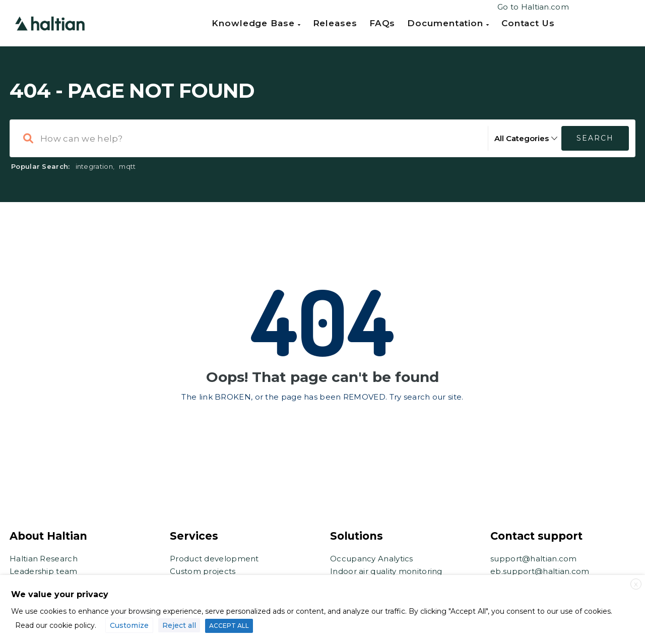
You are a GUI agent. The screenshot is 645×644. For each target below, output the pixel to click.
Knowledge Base (256, 23)
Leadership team (44, 571)
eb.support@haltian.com (540, 571)
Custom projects (203, 571)
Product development (214, 559)
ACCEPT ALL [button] (229, 626)
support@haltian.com (534, 559)
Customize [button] (129, 625)
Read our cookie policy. (56, 625)
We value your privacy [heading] (60, 594)
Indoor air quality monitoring (386, 571)
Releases (335, 23)
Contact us (528, 23)
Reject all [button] (179, 625)
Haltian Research (44, 559)
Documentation (448, 23)
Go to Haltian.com (533, 7)
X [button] (636, 584)
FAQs (382, 23)
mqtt (127, 166)
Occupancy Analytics (372, 559)
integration (94, 166)
